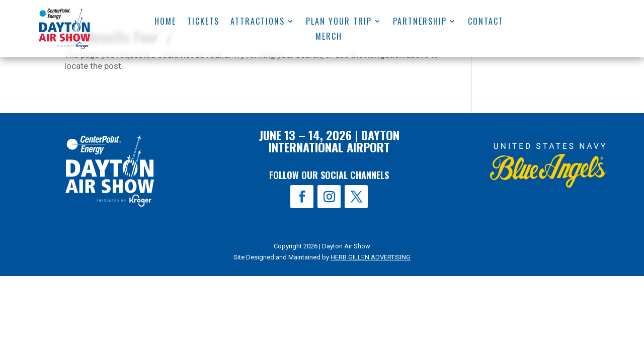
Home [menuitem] (165, 22)
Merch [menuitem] (329, 37)
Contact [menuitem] (486, 22)
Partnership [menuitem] (420, 22)
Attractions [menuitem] (258, 22)
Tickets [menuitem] (203, 22)
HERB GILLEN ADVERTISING (371, 257)
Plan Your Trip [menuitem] (339, 22)
